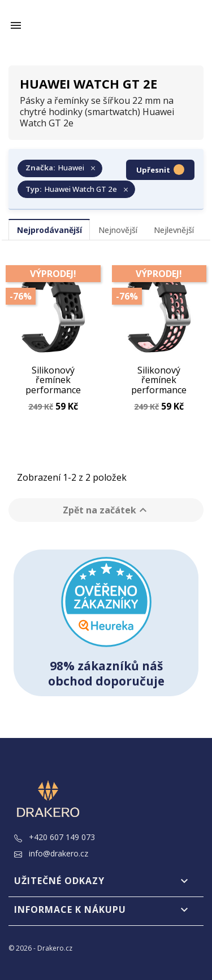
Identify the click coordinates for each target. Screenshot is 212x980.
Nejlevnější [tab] (174, 230)
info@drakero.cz (51, 853)
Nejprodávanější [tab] (49, 230)
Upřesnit (161, 170)
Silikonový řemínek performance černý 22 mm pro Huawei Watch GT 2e (53, 380)
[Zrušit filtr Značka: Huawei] (60, 169)
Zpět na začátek (106, 510)
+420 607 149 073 (55, 837)
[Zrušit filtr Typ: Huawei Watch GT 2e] (76, 190)
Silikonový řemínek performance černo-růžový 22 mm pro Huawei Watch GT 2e (159, 380)
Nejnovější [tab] (118, 230)
